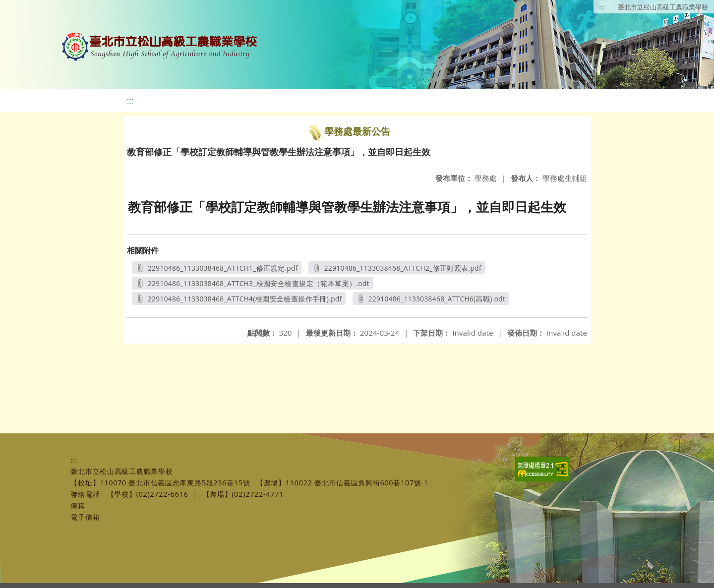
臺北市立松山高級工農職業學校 (663, 7)
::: (602, 7)
